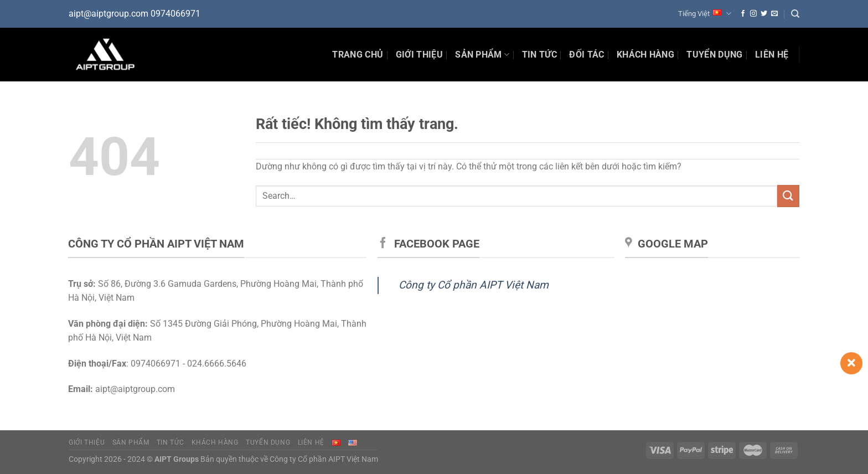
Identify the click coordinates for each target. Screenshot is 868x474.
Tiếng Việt (705, 14)
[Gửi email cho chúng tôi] (774, 14)
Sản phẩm (482, 55)
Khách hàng (645, 55)
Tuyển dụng (714, 55)
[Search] (795, 14)
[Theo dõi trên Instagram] (753, 14)
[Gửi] (788, 196)
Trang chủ (358, 55)
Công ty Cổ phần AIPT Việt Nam (474, 285)
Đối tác (587, 55)
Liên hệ (772, 55)
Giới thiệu (419, 55)
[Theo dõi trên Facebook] (743, 14)
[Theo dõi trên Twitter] (764, 14)
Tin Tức (539, 55)
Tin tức (170, 442)
